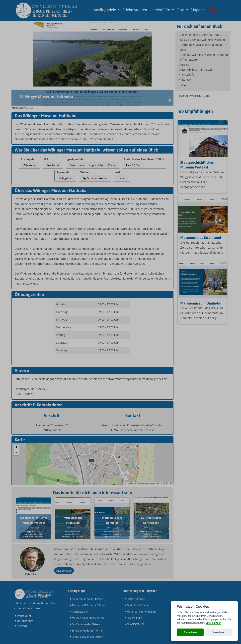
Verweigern (219, 632)
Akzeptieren (190, 632)
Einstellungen (213, 623)
